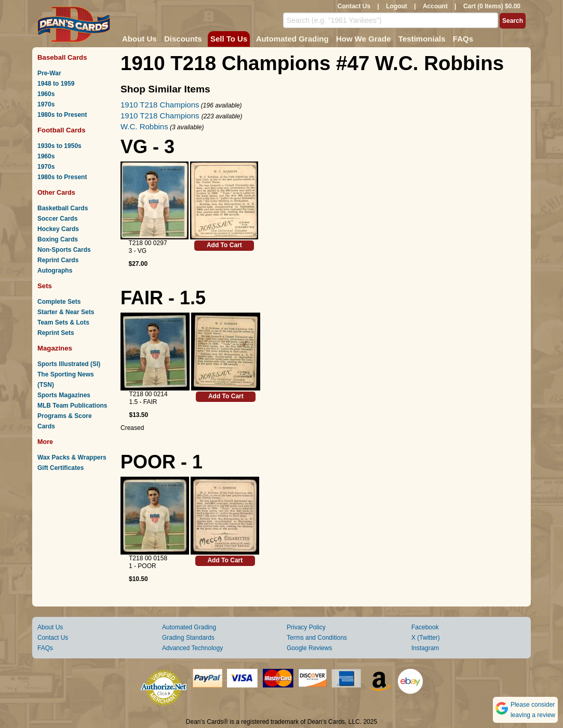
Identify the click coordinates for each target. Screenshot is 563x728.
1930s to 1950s (59, 146)
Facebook (425, 627)
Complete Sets (59, 302)
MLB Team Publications (72, 406)
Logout (397, 6)
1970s (46, 104)
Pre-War (49, 73)
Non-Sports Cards (64, 250)
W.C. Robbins (144, 126)
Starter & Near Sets (66, 312)
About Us (139, 39)
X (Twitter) (426, 638)
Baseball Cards (62, 57)
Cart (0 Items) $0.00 (492, 6)
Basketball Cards (63, 208)
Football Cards (62, 130)
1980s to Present (62, 115)
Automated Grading (292, 39)
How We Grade (364, 39)
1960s (46, 94)
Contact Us (354, 6)
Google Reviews (309, 648)
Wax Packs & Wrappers (72, 457)
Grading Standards (188, 638)
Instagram (425, 648)
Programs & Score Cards (65, 421)
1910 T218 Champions (160, 105)
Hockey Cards (58, 229)
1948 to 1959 (56, 84)
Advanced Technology (192, 648)
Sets (45, 286)
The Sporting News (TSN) (66, 380)
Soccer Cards (57, 219)
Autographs (55, 271)
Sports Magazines (64, 395)
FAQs (463, 39)
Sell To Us (229, 39)
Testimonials (422, 39)
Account (435, 6)
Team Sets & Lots (63, 322)
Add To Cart (224, 245)
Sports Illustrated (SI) (69, 364)
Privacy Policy (306, 627)
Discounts (183, 39)
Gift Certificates (61, 468)
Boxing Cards (58, 239)
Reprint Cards (58, 260)
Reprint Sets (56, 333)
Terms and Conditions (317, 638)
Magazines (55, 348)
